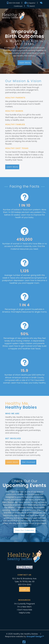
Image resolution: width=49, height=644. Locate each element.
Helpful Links (24, 613)
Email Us (25, 589)
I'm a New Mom (24, 607)
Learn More (24, 63)
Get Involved (29, 462)
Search (31, 6)
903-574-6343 (13, 3)
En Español (30, 3)
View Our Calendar (25, 530)
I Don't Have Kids (24, 610)
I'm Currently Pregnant (24, 604)
